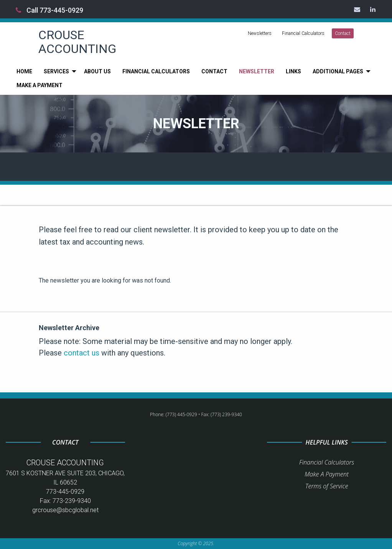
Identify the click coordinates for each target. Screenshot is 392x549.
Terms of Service (327, 486)
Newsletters (260, 33)
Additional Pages (338, 71)
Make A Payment (327, 474)
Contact (343, 33)
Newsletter (257, 71)
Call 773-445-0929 (49, 10)
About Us (97, 71)
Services (56, 71)
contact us (82, 353)
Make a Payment (40, 85)
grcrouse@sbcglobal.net (65, 510)
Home (24, 71)
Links (293, 71)
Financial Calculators (303, 33)
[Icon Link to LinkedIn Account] (373, 9)
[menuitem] (24, 71)
